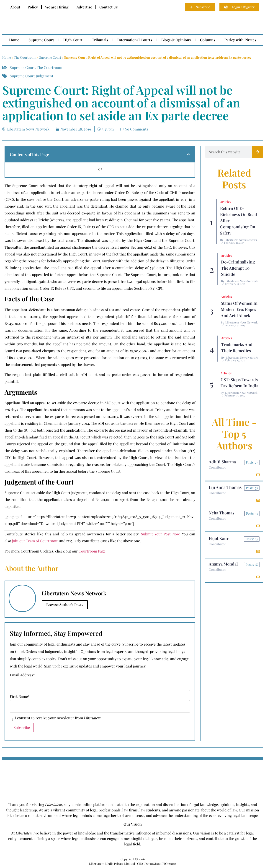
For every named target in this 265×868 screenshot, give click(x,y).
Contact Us (108, 7)
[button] (188, 154)
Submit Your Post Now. (161, 534)
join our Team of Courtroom (35, 541)
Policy (33, 7)
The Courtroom (25, 57)
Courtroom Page (92, 551)
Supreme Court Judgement (32, 76)
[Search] (257, 152)
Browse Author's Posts (65, 605)
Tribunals (100, 40)
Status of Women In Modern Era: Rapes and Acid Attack (239, 309)
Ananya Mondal (223, 565)
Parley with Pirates (240, 40)
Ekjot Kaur (219, 539)
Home (14, 40)
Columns (208, 40)
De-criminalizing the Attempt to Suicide (238, 268)
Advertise (84, 7)
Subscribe (22, 727)
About (15, 7)
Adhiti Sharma (222, 462)
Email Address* (22, 675)
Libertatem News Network (241, 240)
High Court (73, 40)
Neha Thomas (221, 514)
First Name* (20, 696)
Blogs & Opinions (176, 40)
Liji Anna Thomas (225, 488)
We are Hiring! (57, 7)
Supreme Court (41, 40)
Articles (226, 202)
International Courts (135, 40)
